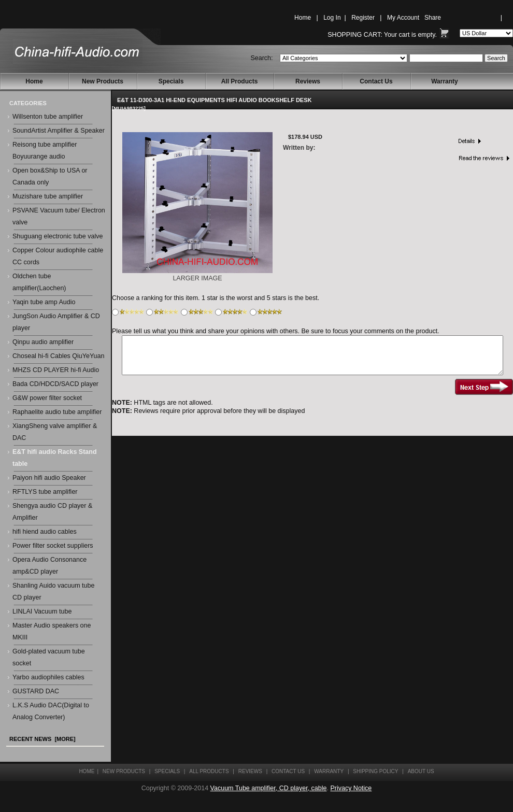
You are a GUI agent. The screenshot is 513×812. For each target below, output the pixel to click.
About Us (421, 771)
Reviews (308, 81)
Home (303, 18)
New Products (103, 81)
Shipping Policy (375, 771)
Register (363, 18)
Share (433, 18)
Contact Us (376, 81)
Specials (171, 81)
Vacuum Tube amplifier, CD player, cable (269, 788)
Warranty (445, 81)
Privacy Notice (351, 788)
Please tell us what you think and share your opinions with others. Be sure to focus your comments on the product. (276, 331)
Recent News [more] (42, 739)
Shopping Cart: (355, 35)
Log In (332, 18)
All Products (240, 81)
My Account (403, 18)
